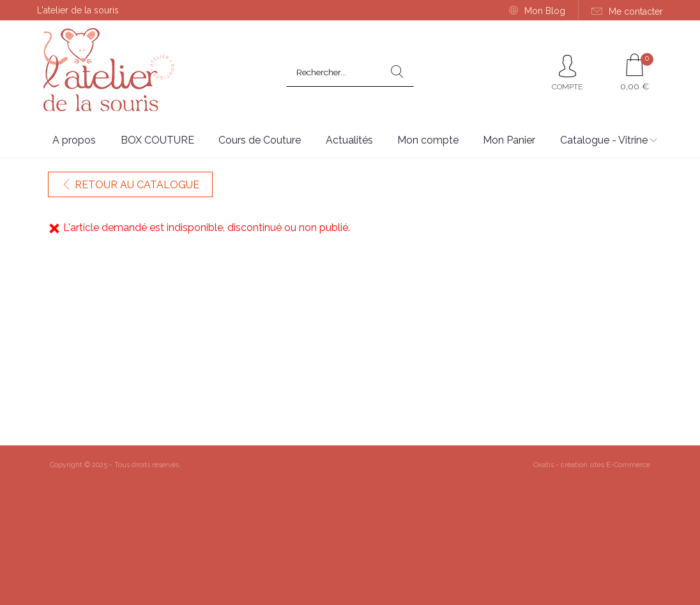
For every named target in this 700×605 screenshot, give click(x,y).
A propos (74, 140)
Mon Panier (509, 140)
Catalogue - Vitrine (604, 140)
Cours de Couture (260, 140)
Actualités (349, 140)
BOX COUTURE (157, 140)
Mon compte (428, 140)
